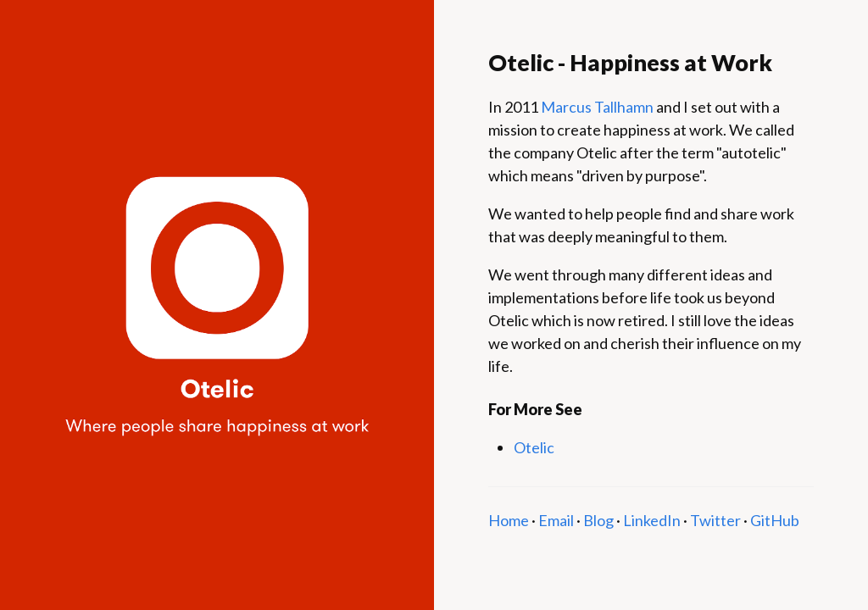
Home (509, 520)
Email (556, 520)
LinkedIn (652, 520)
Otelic (534, 447)
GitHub (775, 520)
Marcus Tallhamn (597, 107)
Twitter (715, 520)
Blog (598, 520)
